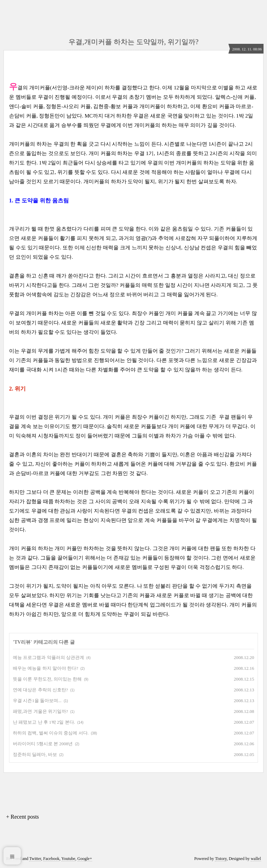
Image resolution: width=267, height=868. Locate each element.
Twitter (35, 859)
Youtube (68, 859)
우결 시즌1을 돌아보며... (37, 701)
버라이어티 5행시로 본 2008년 (43, 744)
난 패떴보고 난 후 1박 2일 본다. (44, 722)
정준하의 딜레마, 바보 (35, 754)
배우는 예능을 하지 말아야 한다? (46, 668)
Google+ (85, 859)
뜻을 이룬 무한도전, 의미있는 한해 (47, 679)
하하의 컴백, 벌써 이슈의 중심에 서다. (51, 733)
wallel (256, 859)
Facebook (51, 859)
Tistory (221, 859)
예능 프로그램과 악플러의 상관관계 (48, 657)
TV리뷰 (22, 642)
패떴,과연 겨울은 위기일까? (41, 711)
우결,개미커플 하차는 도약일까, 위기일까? (133, 42)
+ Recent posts (22, 817)
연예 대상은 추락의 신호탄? (41, 690)
